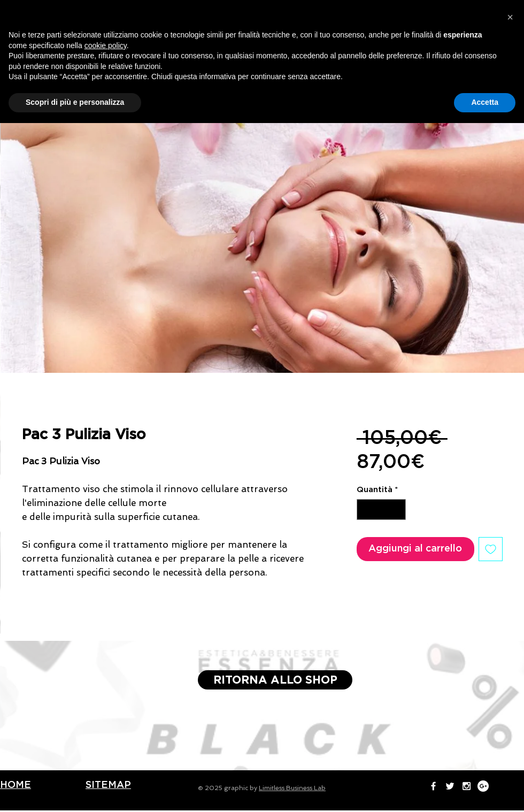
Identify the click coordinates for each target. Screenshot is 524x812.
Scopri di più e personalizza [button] (75, 791)
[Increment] (397, 510)
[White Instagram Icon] (444, 11)
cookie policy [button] (106, 734)
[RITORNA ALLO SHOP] (275, 680)
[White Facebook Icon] (411, 11)
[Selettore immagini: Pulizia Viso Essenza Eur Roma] (236, 386)
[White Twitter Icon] (427, 11)
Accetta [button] (485, 791)
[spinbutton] (381, 510)
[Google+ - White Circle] (461, 11)
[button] (510, 706)
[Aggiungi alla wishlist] (491, 549)
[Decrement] (365, 510)
